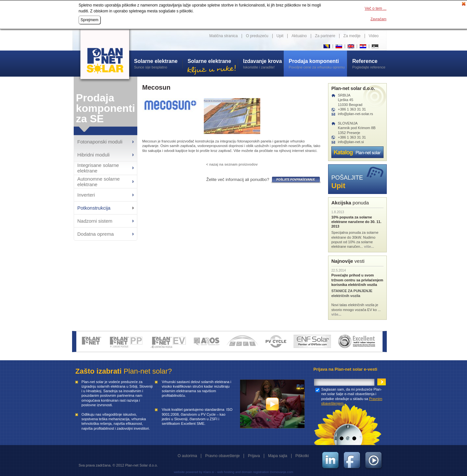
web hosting (226, 472)
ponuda (350, 203)
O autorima (187, 456)
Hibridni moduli (93, 155)
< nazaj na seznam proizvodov (232, 164)
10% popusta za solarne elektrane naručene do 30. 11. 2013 (356, 222)
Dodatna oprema (96, 234)
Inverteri (86, 195)
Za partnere (325, 36)
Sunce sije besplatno (158, 64)
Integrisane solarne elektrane (98, 168)
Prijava (254, 456)
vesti (348, 261)
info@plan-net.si (351, 142)
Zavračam (378, 19)
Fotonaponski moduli (100, 142)
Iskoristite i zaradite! (263, 64)
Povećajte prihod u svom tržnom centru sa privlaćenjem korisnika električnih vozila (357, 280)
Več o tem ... (376, 8)
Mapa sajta (278, 456)
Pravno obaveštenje (222, 456)
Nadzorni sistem (95, 221)
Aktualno (299, 36)
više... (369, 246)
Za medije (352, 36)
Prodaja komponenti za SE (105, 108)
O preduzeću (257, 36)
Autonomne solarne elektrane (98, 182)
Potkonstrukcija (94, 208)
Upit (280, 36)
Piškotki (302, 456)
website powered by (188, 472)
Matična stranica (224, 36)
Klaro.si (209, 472)
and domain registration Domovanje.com (264, 472)
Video (374, 36)
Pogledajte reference (369, 64)
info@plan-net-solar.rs (355, 114)
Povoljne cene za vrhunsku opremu (318, 64)
